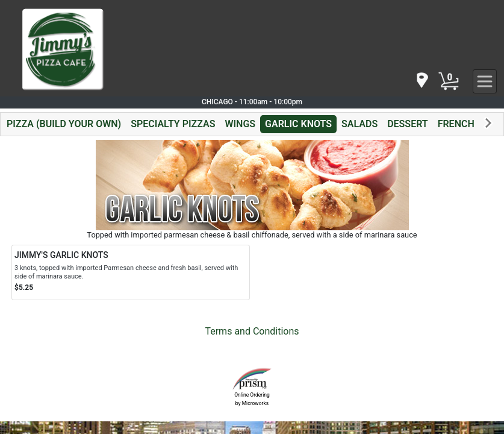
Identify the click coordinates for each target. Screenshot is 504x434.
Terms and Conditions (252, 331)
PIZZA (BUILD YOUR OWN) (64, 124)
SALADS (359, 124)
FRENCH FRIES (470, 124)
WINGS (240, 124)
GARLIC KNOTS (298, 124)
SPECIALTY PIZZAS (173, 124)
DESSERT (408, 124)
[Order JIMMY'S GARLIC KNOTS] (131, 272)
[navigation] (422, 81)
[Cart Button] (449, 81)
